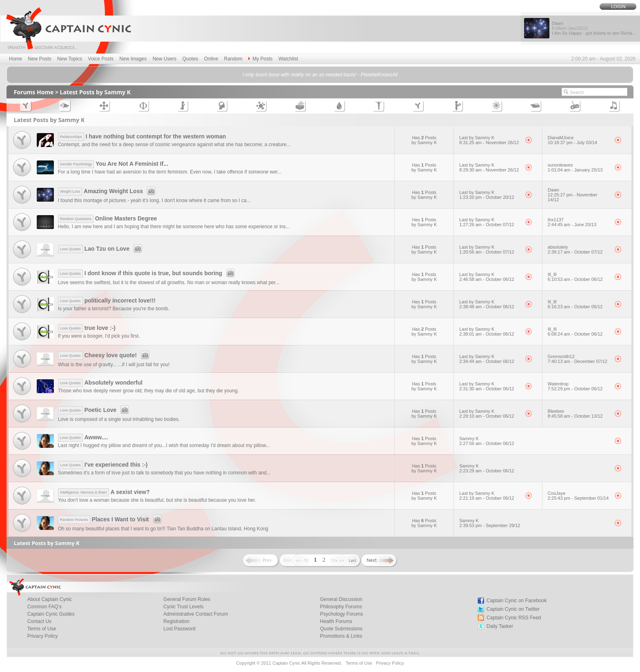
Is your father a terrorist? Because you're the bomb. (114, 309)
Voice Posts (101, 59)
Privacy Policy (43, 636)
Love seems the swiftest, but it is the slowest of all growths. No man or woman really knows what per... (169, 283)
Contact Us (39, 621)
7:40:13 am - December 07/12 (578, 361)
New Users (165, 59)
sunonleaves (560, 165)
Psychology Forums (341, 614)
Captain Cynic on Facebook (517, 601)
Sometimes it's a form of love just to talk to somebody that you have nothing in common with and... (164, 473)
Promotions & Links (341, 636)
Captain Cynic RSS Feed (514, 618)
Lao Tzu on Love (101, 249)
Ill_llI (552, 274)
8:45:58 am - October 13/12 (575, 416)
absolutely (558, 247)
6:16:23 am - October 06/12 (575, 307)
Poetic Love (95, 410)
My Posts (260, 59)
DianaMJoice (561, 138)
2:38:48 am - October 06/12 (487, 307)
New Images (133, 59)
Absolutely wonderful (100, 383)
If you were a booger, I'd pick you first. (99, 336)
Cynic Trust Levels (183, 607)
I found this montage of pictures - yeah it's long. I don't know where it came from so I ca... (154, 200)
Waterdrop (558, 384)
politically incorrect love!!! (107, 300)
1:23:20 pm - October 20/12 (487, 197)
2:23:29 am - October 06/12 (487, 471)
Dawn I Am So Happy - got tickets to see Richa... (594, 28)
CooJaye (557, 493)
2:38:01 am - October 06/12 (487, 334)
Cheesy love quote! (105, 355)
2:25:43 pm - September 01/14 (578, 498)
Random (233, 59)
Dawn (553, 190)
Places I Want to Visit (111, 519)
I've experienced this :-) (103, 465)
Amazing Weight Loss (108, 191)
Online (211, 59)
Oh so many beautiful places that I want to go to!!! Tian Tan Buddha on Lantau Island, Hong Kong (163, 529)
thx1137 (556, 220)
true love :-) (87, 328)
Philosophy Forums (341, 607)
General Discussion (341, 599)
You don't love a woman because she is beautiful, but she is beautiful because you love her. (157, 500)
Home (16, 59)
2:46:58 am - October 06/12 (487, 279)
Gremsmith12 (561, 356)
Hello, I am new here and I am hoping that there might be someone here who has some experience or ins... (174, 227)
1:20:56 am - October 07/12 (487, 252)
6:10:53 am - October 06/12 (575, 279)
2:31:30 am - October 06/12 (487, 389)
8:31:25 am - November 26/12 (489, 142)
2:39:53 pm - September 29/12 (490, 525)
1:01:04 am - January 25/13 (575, 170)
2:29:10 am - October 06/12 (487, 416)
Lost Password (179, 629)
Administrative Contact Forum (196, 614)
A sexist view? (104, 492)
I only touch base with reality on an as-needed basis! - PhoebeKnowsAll (320, 75)
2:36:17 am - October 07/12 (575, 252)
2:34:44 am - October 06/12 (487, 361)
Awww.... (83, 437)
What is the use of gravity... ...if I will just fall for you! (114, 365)
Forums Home (34, 92)
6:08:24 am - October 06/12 (575, 334)
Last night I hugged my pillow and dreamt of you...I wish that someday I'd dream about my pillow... (164, 445)
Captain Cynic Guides (51, 614)
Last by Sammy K (477, 138)
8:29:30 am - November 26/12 (489, 170)
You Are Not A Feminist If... (113, 164)
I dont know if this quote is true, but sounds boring (148, 273)
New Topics (70, 59)
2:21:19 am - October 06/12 (487, 498)
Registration (176, 621)
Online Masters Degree (108, 218)
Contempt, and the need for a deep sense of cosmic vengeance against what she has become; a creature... (174, 145)
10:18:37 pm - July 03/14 (572, 142)
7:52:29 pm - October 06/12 (575, 389)
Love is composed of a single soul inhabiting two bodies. (119, 419)
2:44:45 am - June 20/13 (572, 225)
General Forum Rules (187, 599)
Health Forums (336, 621)
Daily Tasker (500, 626)
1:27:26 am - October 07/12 (487, 225)
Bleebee (556, 411)
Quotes (190, 59)
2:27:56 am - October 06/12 (487, 443)
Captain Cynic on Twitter (513, 609)
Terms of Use (42, 629)
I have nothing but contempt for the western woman (142, 136)
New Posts (39, 59)
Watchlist (288, 59)
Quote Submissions (341, 629)
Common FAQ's (44, 607)
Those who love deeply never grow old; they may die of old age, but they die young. (149, 391)
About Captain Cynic (50, 599)
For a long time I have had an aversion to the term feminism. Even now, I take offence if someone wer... (170, 172)
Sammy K (469, 438)
